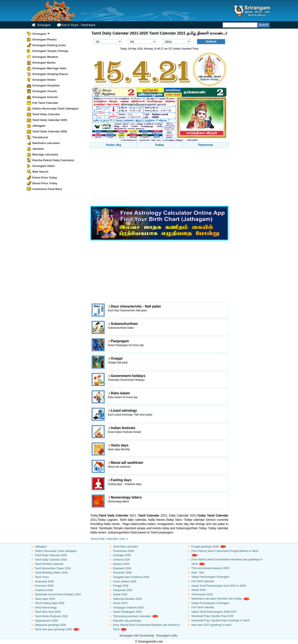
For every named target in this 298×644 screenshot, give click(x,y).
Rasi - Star (198, 573)
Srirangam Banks (44, 63)
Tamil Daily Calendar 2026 (50, 131)
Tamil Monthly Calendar (49, 564)
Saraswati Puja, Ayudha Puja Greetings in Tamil (220, 620)
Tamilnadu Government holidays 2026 (58, 594)
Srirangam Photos (45, 39)
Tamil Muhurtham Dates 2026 (53, 568)
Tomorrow (205, 145)
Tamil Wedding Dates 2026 (51, 573)
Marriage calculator (45, 154)
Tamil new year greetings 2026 (54, 629)
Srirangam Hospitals (46, 85)
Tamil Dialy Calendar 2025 (51, 555)
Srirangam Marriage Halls (49, 68)
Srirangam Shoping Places (50, 74)
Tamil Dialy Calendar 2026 (51, 560)
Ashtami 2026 (122, 560)
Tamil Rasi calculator (126, 546)
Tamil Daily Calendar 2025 (50, 120)
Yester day (113, 145)
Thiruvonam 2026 (202, 594)
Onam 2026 (120, 603)
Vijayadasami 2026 (47, 621)
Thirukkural (40, 137)
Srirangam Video (44, 166)
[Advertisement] (159, 177)
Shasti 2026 (199, 590)
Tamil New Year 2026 (48, 612)
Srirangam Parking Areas (49, 45)
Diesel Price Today (45, 183)
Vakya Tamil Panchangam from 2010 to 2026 (219, 586)
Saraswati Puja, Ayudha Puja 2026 (212, 616)
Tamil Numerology (46, 607)
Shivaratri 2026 (122, 573)
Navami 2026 (121, 564)
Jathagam (39, 126)
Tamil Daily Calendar (46, 114)
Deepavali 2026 (123, 590)
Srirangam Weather (45, 57)
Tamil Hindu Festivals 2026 (51, 616)
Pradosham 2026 (124, 551)
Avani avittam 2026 (125, 581)
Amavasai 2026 (44, 581)
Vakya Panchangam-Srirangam (210, 577)
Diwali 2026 (120, 594)
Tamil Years (42, 577)
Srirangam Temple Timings (50, 51)
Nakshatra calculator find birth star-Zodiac (217, 599)
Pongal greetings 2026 (205, 546)
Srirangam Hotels (44, 80)
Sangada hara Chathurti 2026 (131, 577)
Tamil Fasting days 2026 (50, 603)
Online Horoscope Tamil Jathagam (56, 109)
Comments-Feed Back (47, 189)
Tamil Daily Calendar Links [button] (109, 539)
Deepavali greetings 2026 (50, 625)
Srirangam (41, 25)
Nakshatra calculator (46, 143)
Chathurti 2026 (44, 590)
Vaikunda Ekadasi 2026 (128, 599)
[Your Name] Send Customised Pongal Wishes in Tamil (225, 551)
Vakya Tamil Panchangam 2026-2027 (214, 612)
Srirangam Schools (45, 97)
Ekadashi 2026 (122, 568)
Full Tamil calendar (203, 581)
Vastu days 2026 (45, 599)
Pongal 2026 (121, 586)
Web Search (40, 172)
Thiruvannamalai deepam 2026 (210, 568)
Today (159, 145)
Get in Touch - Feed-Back (76, 25)
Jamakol (38, 149)
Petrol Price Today (45, 178)
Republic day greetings (127, 621)
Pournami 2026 (44, 586)
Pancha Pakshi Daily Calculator (53, 160)
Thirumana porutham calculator (132, 616)
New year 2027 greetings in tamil (211, 625)
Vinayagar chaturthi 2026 (128, 607)
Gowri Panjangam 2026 (128, 612)
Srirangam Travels (45, 91)
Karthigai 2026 (122, 555)
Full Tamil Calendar (45, 103)
